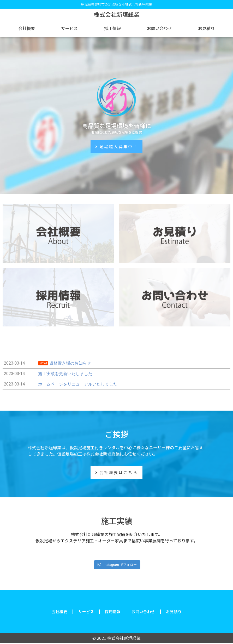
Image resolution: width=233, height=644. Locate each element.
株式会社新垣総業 (117, 14)
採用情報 (112, 28)
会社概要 (27, 28)
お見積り (206, 28)
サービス (69, 28)
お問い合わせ (159, 28)
